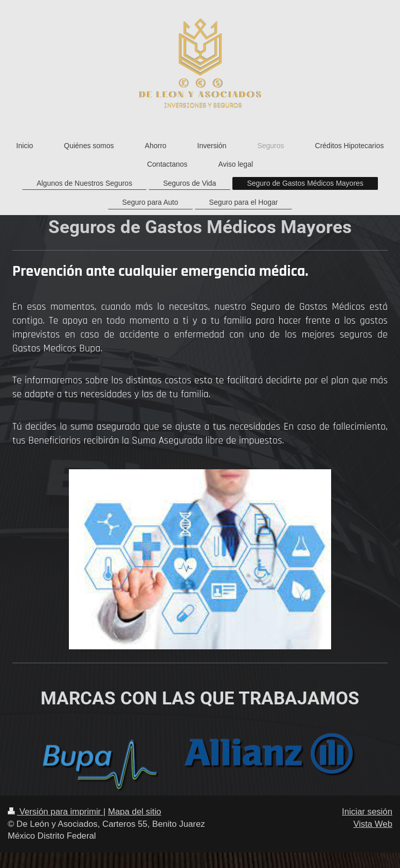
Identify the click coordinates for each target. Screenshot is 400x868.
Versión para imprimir (56, 812)
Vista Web (373, 824)
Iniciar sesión (367, 812)
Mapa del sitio (135, 812)
